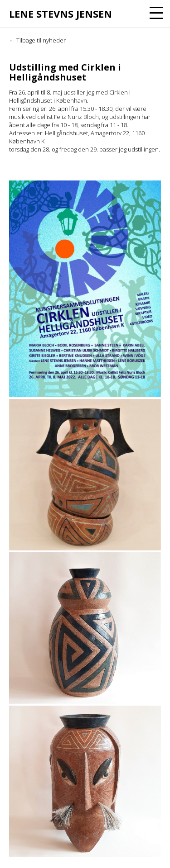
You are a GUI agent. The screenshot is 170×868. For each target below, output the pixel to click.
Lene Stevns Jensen (61, 14)
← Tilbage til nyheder (37, 40)
